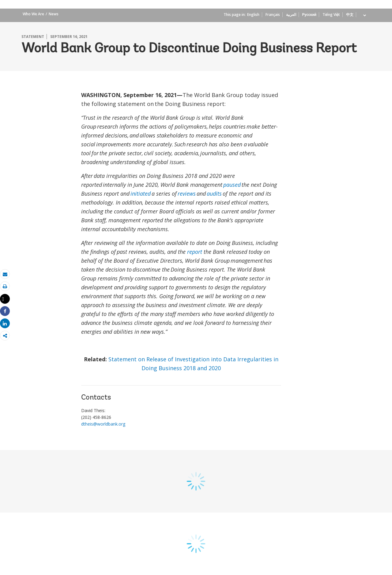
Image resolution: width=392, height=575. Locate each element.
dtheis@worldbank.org (104, 424)
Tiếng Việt (331, 15)
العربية (291, 15)
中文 (350, 15)
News (54, 14)
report (195, 252)
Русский (309, 15)
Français (273, 15)
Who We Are (33, 14)
